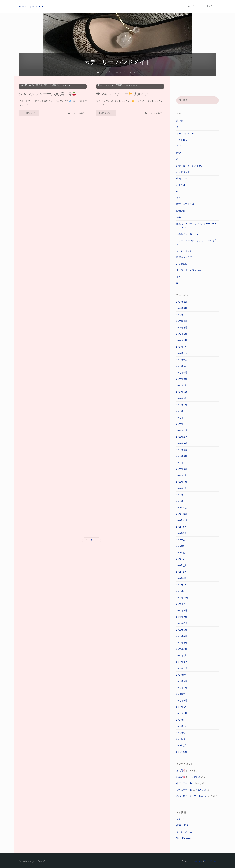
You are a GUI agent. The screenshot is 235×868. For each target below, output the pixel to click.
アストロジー (183, 140)
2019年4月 (182, 713)
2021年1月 (181, 578)
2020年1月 (181, 655)
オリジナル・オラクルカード (191, 270)
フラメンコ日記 (184, 251)
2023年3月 (182, 411)
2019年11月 (182, 668)
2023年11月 (182, 360)
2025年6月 (182, 321)
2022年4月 (182, 482)
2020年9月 (182, 604)
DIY (178, 192)
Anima (198, 861)
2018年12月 (182, 739)
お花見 (181, 771)
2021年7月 (181, 540)
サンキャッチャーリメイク (123, 140)
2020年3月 (182, 643)
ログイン (181, 819)
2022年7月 (182, 463)
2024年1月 (181, 347)
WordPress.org (184, 838)
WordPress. (210, 861)
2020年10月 (182, 598)
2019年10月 (182, 675)
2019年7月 (182, 694)
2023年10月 (182, 366)
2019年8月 (182, 688)
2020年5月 (182, 630)
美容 (178, 198)
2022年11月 (182, 437)
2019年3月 (182, 720)
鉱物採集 (181, 211)
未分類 (180, 121)
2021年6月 (182, 546)
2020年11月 (182, 591)
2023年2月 (182, 418)
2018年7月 (181, 746)
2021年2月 (181, 572)
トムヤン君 (195, 777)
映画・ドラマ (183, 179)
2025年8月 (182, 308)
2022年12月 (182, 430)
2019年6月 (182, 701)
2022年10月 (182, 443)
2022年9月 (182, 450)
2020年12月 (182, 585)
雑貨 (54, 131)
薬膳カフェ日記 (184, 258)
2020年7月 (182, 617)
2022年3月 (182, 488)
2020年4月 (182, 636)
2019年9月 (182, 681)
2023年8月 (182, 379)
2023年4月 (182, 405)
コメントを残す (79, 159)
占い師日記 (182, 264)
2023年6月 (182, 392)
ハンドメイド (65, 131)
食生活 (180, 127)
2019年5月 (182, 707)
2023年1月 (181, 424)
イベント (181, 277)
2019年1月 (181, 733)
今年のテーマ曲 (184, 784)
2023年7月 (182, 385)
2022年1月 (181, 501)
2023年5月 (182, 398)
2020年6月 (182, 623)
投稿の (182, 825)
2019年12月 (182, 662)
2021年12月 (182, 508)
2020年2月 (182, 649)
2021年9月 (182, 527)
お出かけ (181, 185)
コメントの (184, 832)
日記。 (180, 147)
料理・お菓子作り (185, 204)
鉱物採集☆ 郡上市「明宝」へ (192, 796)
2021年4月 (181, 559)
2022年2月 (182, 495)
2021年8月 (181, 533)
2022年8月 (182, 456)
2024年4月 (182, 328)
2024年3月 (182, 334)
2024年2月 (182, 340)
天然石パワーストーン (128, 131)
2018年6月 (182, 752)
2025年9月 (182, 302)
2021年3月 (181, 565)
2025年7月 (182, 315)
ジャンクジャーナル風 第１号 (47, 140)
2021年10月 (182, 520)
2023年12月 (182, 353)
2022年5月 (182, 475)
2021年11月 (182, 514)
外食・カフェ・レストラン (190, 166)
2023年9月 (182, 373)
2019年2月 (182, 726)
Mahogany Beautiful (31, 6)
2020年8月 (182, 610)
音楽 (178, 217)
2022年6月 (182, 469)
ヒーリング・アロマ (186, 134)
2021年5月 (181, 553)
